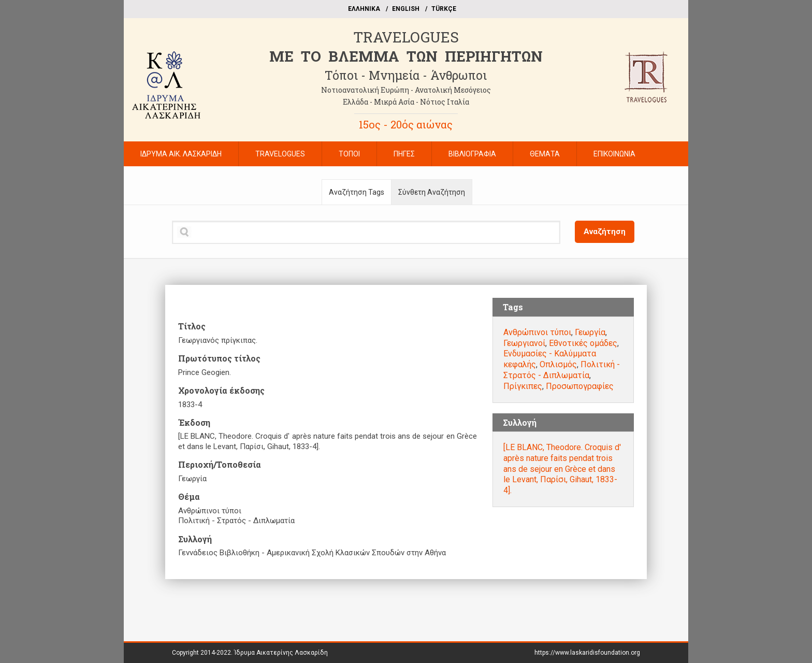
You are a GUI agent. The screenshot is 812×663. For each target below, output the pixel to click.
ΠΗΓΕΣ (404, 154)
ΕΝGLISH (406, 9)
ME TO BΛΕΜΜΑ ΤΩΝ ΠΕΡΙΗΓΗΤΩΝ (406, 56)
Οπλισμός (558, 364)
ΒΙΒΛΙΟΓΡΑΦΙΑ (472, 154)
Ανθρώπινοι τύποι (537, 332)
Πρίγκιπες (523, 386)
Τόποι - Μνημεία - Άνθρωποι (406, 75)
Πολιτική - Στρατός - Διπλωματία (562, 370)
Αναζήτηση (605, 232)
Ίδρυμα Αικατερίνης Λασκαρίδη (281, 653)
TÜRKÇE (444, 9)
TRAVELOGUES (406, 37)
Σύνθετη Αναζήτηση (432, 192)
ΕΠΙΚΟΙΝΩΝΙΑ (614, 154)
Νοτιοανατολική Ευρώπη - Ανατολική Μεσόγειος (406, 90)
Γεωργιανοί (524, 343)
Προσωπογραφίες (580, 386)
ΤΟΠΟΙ (349, 154)
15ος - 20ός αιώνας (406, 124)
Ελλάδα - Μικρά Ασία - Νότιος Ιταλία (406, 102)
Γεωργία (590, 332)
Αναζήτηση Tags (357, 192)
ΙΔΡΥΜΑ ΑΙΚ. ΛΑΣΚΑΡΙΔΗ (181, 154)
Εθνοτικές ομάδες (583, 343)
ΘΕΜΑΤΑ (545, 154)
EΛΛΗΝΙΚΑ (364, 9)
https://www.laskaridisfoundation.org (587, 653)
